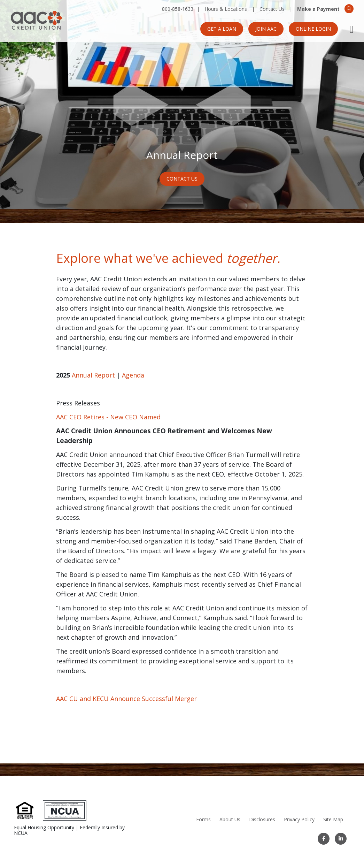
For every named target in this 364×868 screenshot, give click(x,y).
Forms (203, 819)
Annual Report (93, 375)
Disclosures (262, 819)
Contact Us (272, 9)
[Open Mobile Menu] (352, 29)
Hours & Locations (226, 9)
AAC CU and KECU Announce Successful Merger (126, 699)
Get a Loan (222, 29)
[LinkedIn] (341, 839)
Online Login (313, 29)
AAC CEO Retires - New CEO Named (108, 417)
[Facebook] (324, 839)
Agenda (133, 375)
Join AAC (266, 29)
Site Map (333, 819)
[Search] (349, 9)
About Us (230, 819)
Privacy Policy (299, 819)
